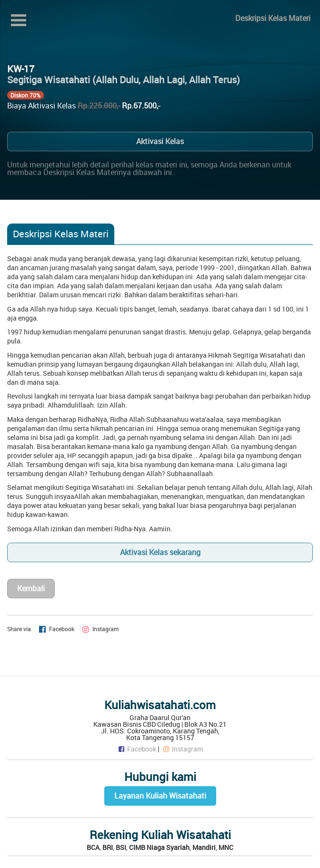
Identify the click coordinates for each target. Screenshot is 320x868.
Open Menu (19, 20)
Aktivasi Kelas (160, 141)
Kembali (31, 588)
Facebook (137, 749)
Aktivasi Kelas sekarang (160, 552)
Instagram (182, 749)
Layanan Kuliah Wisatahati (160, 796)
